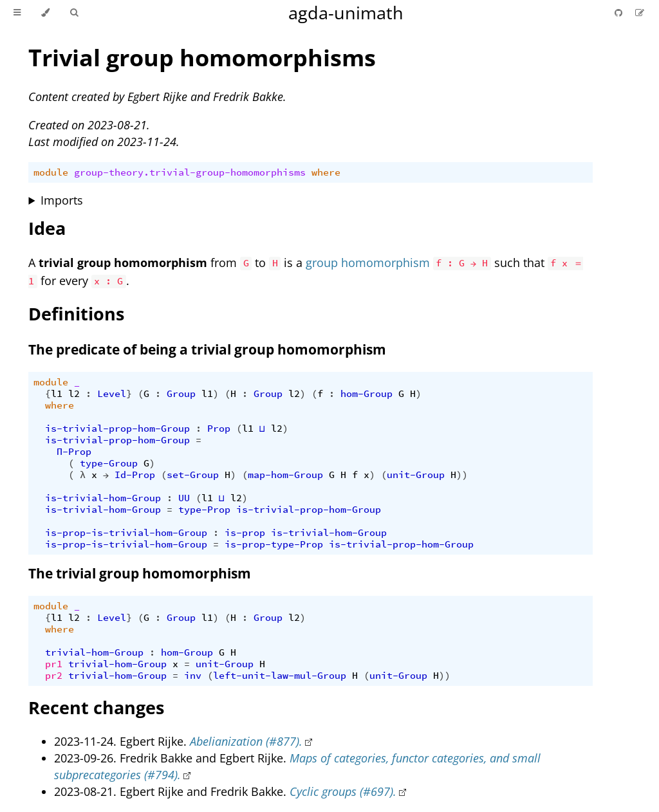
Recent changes (96, 707)
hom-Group (367, 394)
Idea (47, 228)
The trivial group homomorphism (140, 573)
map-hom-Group (285, 475)
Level (112, 394)
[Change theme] (45, 13)
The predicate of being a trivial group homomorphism (207, 349)
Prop (219, 429)
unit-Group (416, 475)
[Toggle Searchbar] (74, 13)
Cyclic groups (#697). (343, 791)
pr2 (54, 676)
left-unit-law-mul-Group (280, 676)
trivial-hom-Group (94, 652)
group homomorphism (368, 263)
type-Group (109, 463)
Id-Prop (135, 475)
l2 (74, 394)
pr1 (54, 664)
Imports (62, 200)
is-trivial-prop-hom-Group (117, 429)
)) (462, 475)
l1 (57, 394)
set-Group (193, 475)
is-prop (245, 533)
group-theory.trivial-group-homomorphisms (190, 172)
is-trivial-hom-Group (103, 498)
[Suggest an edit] (640, 13)
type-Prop (204, 510)
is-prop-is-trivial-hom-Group (126, 533)
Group (181, 394)
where (326, 172)
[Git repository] (620, 13)
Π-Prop (74, 452)
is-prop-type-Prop (274, 544)
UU (184, 498)
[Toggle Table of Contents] (17, 13)
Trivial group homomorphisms (202, 58)
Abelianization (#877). (246, 741)
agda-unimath (346, 13)
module (51, 172)
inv (193, 676)
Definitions (76, 314)
